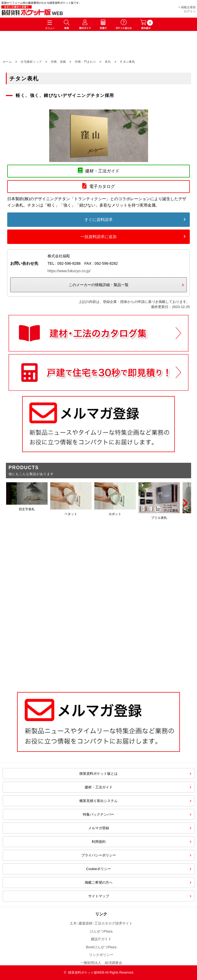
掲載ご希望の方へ (99, 882)
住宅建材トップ (31, 62)
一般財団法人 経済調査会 (101, 963)
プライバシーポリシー (99, 855)
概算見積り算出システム (98, 801)
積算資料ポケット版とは (98, 774)
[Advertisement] (98, 641)
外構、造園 (58, 62)
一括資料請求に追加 (98, 237)
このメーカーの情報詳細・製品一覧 (99, 285)
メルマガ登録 (99, 828)
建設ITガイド (101, 939)
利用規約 (99, 842)
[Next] (184, 503)
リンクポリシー (101, 955)
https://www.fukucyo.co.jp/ (69, 271)
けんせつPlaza (101, 931)
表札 (108, 62)
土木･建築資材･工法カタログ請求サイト (101, 923)
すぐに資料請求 (98, 220)
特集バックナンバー (98, 814)
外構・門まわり (85, 62)
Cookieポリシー (98, 869)
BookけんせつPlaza (101, 947)
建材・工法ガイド (99, 787)
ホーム (7, 62)
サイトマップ (99, 896)
